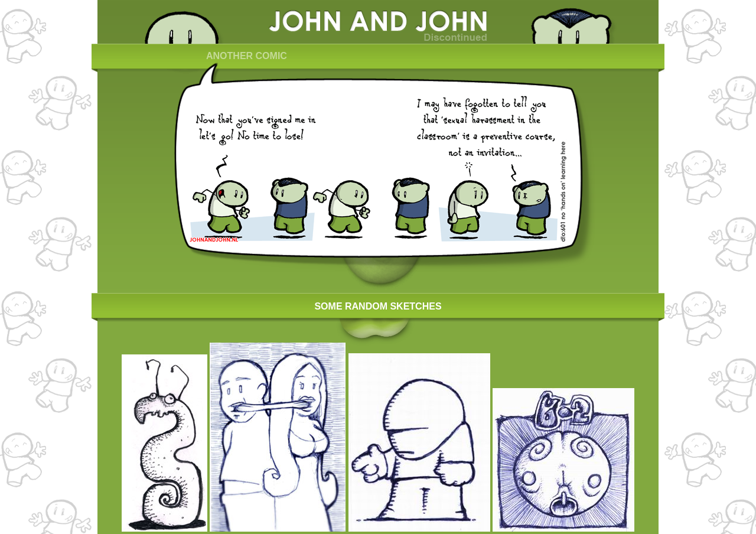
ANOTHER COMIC (247, 56)
